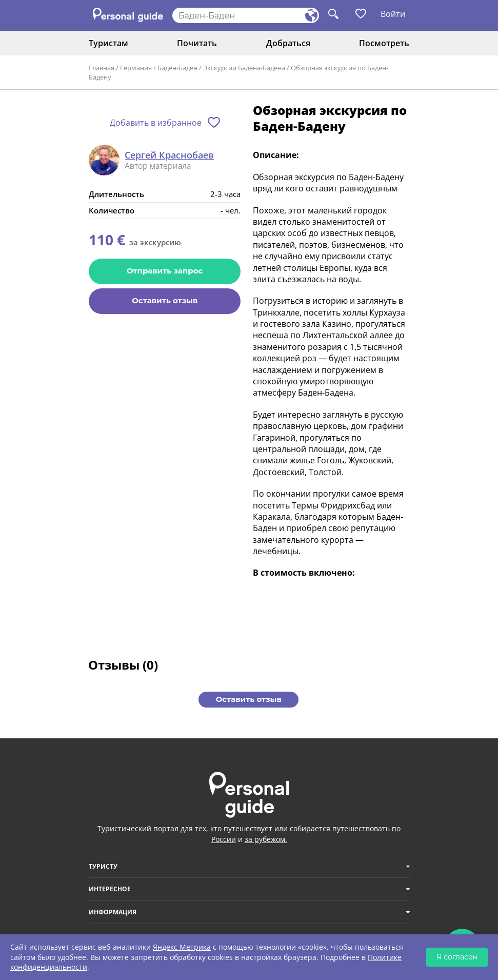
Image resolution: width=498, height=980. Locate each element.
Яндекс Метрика (182, 947)
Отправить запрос (165, 271)
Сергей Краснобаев (169, 155)
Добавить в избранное (156, 123)
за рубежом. (266, 839)
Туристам (108, 43)
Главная (102, 68)
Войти (393, 14)
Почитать (197, 43)
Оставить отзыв (165, 300)
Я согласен (457, 957)
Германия (136, 68)
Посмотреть (384, 43)
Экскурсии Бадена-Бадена (244, 68)
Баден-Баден (177, 68)
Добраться (288, 43)
